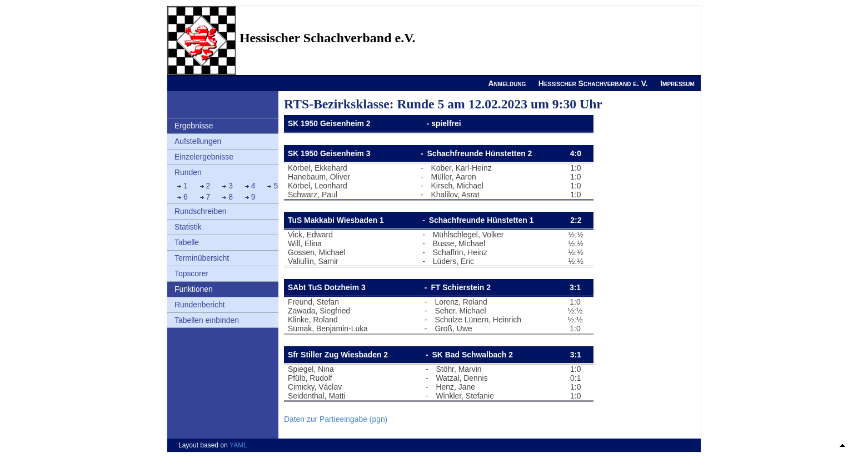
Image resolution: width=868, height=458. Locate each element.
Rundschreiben (201, 211)
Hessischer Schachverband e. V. (593, 83)
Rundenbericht (200, 305)
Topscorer (191, 273)
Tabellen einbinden (207, 320)
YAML (238, 445)
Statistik (188, 227)
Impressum (677, 83)
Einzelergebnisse (204, 157)
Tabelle (187, 242)
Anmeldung (507, 83)
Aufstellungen (198, 141)
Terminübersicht (202, 258)
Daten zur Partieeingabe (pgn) (336, 419)
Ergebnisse (194, 126)
